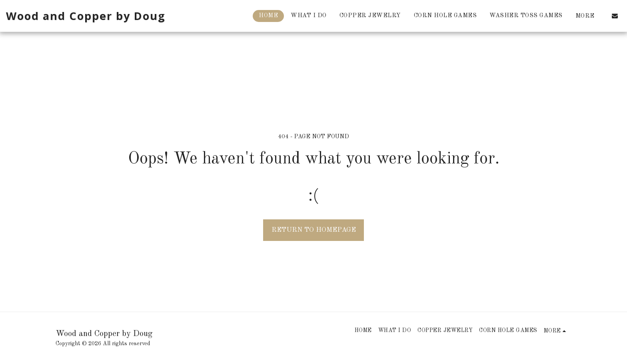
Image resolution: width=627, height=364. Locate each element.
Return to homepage (314, 230)
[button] (615, 16)
